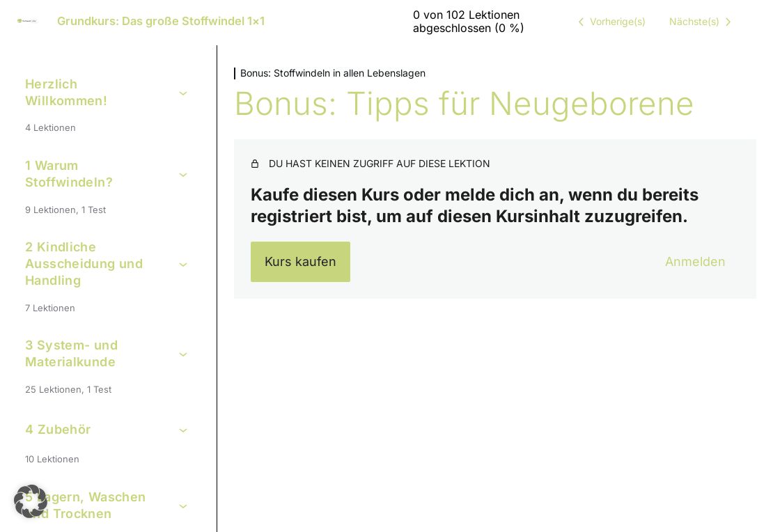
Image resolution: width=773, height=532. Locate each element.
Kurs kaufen (300, 261)
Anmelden (695, 261)
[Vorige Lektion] (609, 22)
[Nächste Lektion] (703, 22)
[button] (31, 501)
